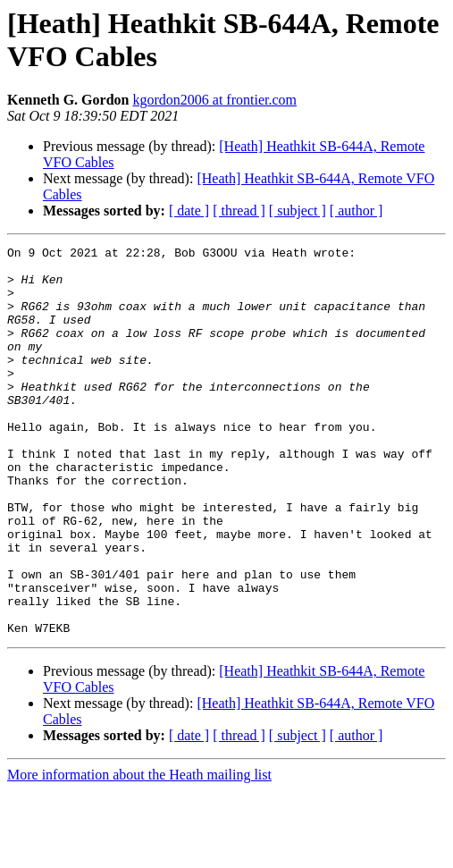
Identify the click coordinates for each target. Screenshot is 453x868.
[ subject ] (298, 211)
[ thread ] (239, 211)
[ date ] (189, 211)
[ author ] (357, 211)
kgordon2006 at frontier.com (214, 100)
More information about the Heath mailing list (139, 852)
